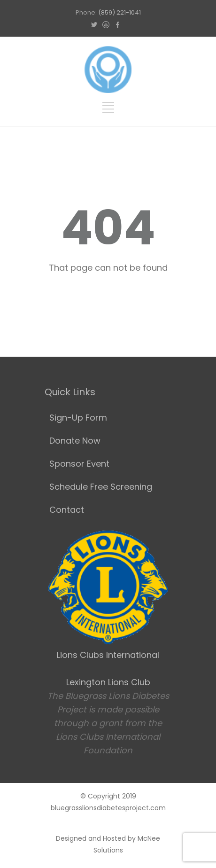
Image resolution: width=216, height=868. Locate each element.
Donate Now (75, 441)
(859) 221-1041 (120, 12)
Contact (67, 510)
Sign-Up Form (78, 418)
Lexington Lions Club (108, 682)
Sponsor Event (79, 464)
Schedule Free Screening (101, 487)
